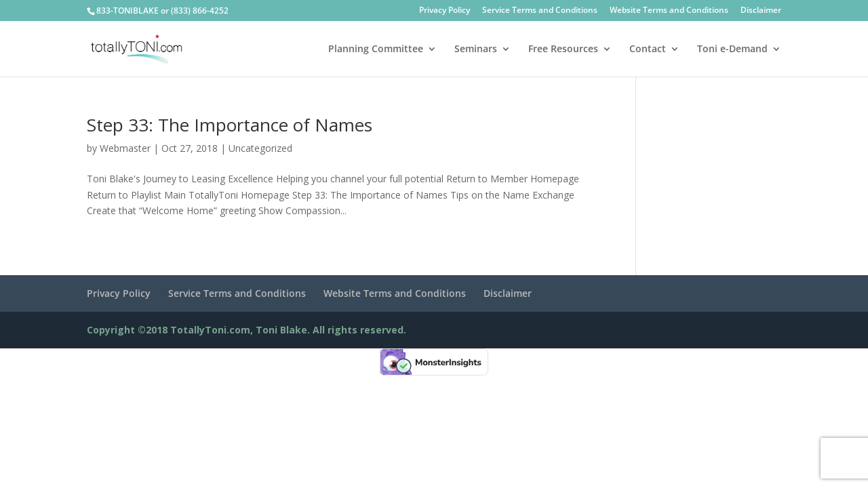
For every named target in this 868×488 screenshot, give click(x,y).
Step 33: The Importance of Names (230, 125)
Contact (648, 49)
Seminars (476, 49)
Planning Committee (376, 49)
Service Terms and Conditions (540, 11)
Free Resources (563, 49)
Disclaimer (761, 11)
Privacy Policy (445, 11)
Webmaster (125, 148)
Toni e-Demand (732, 49)
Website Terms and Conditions (669, 11)
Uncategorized (260, 148)
